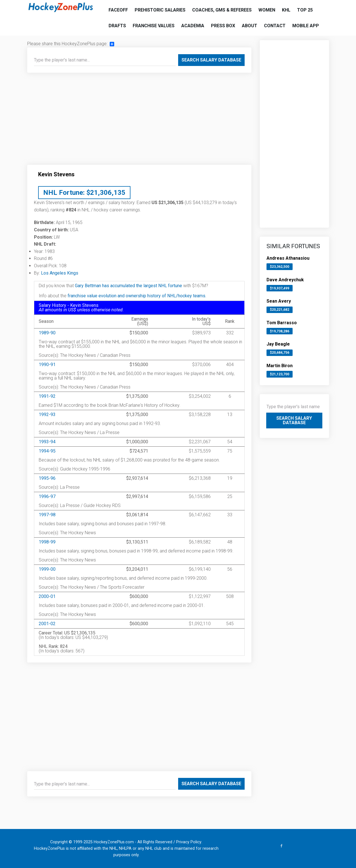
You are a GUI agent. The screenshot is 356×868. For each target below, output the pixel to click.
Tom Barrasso (282, 323)
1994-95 (47, 451)
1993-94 (47, 442)
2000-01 (47, 596)
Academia (193, 26)
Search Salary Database (211, 60)
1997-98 (47, 515)
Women (267, 10)
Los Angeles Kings (60, 273)
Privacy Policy (189, 842)
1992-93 (47, 414)
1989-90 (47, 333)
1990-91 (47, 365)
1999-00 (47, 569)
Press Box (223, 26)
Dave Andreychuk (285, 280)
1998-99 (47, 542)
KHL (286, 10)
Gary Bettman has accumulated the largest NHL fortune (128, 286)
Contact (275, 26)
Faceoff (118, 10)
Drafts (117, 26)
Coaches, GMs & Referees (222, 10)
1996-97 (47, 496)
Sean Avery (279, 301)
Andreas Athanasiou (288, 258)
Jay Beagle (278, 344)
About (250, 26)
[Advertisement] (139, 121)
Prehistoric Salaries (160, 10)
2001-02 (47, 624)
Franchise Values (154, 26)
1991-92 (47, 396)
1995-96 (47, 478)
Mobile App (306, 26)
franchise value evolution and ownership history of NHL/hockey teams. (137, 296)
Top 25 (305, 10)
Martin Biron (280, 366)
